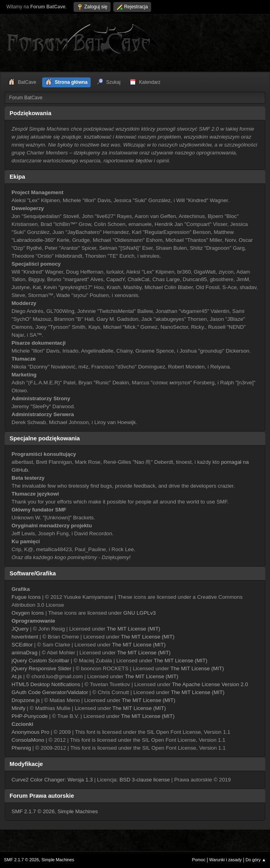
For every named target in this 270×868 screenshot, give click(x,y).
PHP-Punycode (30, 716)
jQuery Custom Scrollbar (40, 661)
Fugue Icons (26, 597)
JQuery (20, 629)
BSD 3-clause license (145, 780)
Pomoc (199, 860)
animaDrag (24, 653)
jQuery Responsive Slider (41, 668)
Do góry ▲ (256, 860)
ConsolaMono (28, 740)
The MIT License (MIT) (134, 629)
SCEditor (22, 645)
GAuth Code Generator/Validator (50, 692)
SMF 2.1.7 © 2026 (33, 811)
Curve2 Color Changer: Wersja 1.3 (52, 780)
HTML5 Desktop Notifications (46, 684)
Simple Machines (78, 811)
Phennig (21, 748)
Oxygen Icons (28, 613)
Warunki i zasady (225, 860)
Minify (18, 708)
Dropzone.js (26, 700)
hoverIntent (25, 637)
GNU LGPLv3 (139, 613)
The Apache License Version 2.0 (210, 684)
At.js (17, 676)
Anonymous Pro (30, 732)
